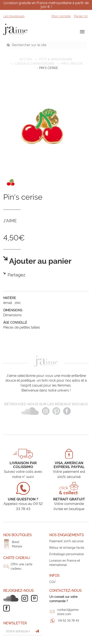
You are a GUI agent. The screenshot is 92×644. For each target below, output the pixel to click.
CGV (53, 582)
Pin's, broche (72, 64)
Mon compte (61, 16)
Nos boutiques (17, 535)
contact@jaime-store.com (68, 612)
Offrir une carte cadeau (21, 566)
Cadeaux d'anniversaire (35, 64)
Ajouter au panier (40, 261)
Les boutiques (14, 16)
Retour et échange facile (67, 548)
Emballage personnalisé (67, 554)
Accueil (26, 59)
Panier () (81, 16)
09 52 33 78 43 (68, 620)
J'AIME (10, 221)
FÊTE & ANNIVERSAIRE (56, 59)
